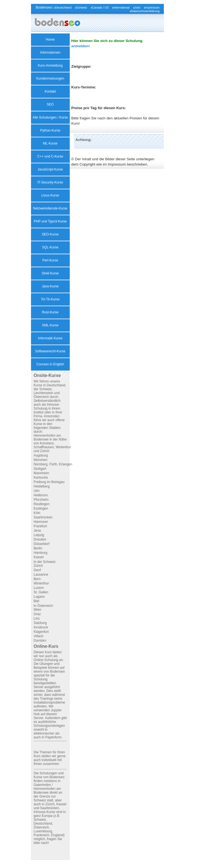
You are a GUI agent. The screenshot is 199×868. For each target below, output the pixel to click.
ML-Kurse (50, 143)
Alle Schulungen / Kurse (50, 117)
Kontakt (50, 91)
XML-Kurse (50, 325)
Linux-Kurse (50, 195)
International (121, 7)
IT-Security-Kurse (50, 182)
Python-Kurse (50, 130)
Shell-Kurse (50, 273)
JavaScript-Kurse (50, 169)
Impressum (152, 7)
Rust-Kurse (50, 312)
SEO (50, 104)
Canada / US (100, 7)
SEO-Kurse (50, 234)
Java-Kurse (50, 286)
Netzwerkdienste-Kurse (50, 208)
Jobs (137, 7)
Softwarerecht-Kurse (50, 351)
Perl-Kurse (50, 260)
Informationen (50, 53)
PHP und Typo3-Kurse (50, 221)
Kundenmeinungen (50, 78)
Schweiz (82, 7)
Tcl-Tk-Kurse (50, 299)
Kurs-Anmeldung (50, 65)
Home (50, 40)
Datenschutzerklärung (145, 11)
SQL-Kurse (50, 247)
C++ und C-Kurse (50, 156)
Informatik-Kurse (50, 338)
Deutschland (63, 7)
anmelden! (81, 46)
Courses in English (50, 364)
